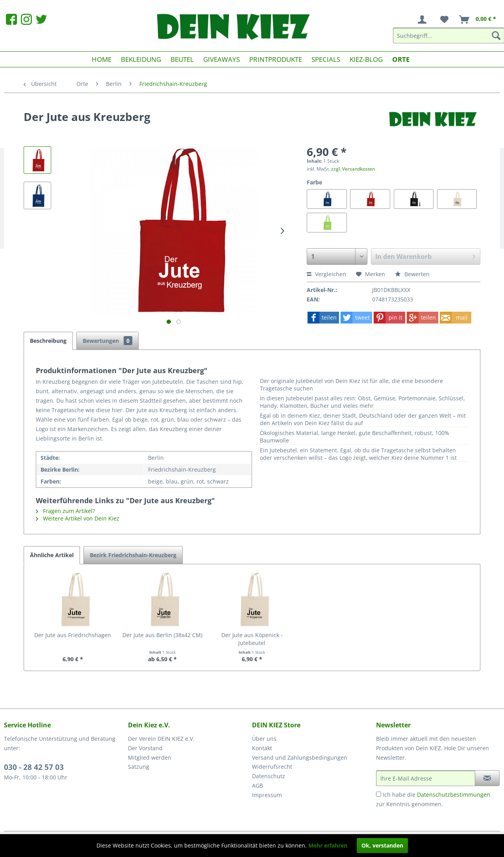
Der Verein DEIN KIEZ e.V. (161, 739)
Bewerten (412, 274)
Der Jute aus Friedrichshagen (73, 635)
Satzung (139, 767)
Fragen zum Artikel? (65, 511)
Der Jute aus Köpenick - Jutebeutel (252, 639)
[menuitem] (424, 20)
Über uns (264, 739)
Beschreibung (48, 341)
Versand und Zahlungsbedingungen (300, 758)
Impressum (267, 795)
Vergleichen (326, 274)
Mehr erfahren (328, 845)
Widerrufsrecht (272, 767)
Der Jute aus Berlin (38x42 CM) (162, 635)
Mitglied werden (150, 758)
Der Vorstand (145, 748)
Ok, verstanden (382, 845)
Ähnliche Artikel (52, 555)
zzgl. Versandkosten (353, 169)
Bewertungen (107, 341)
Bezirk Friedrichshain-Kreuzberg (133, 555)
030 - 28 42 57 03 (34, 767)
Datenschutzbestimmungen (454, 795)
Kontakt (262, 748)
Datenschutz (269, 776)
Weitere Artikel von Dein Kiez (78, 518)
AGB (258, 785)
